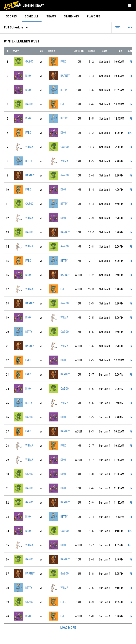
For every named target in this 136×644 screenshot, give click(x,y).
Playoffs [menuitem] (94, 16)
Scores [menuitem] (11, 16)
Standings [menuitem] (71, 16)
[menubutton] (130, 6)
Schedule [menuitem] (32, 16)
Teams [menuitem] (51, 16)
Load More (68, 628)
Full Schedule (17, 27)
